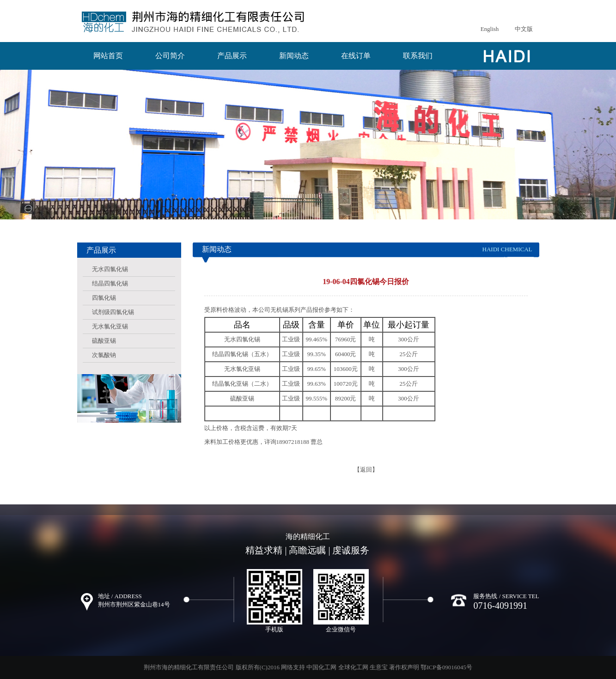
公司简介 (170, 56)
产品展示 (232, 56)
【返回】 (366, 470)
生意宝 (379, 667)
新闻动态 (294, 56)
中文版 (524, 29)
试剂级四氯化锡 (113, 312)
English (490, 29)
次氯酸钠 (104, 355)
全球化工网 (353, 667)
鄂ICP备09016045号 (446, 667)
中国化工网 (321, 667)
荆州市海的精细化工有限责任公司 (189, 667)
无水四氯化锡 (110, 269)
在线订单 (356, 56)
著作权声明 (404, 667)
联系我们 (418, 56)
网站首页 (108, 56)
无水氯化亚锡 (110, 326)
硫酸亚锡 (104, 341)
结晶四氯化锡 (110, 283)
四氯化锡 (104, 298)
